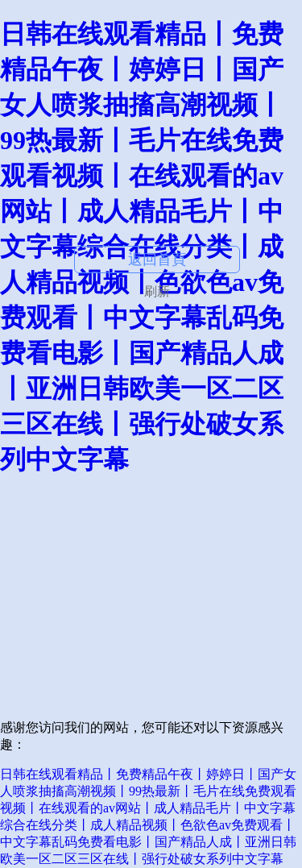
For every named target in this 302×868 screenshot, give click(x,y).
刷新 (157, 291)
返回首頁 (157, 260)
